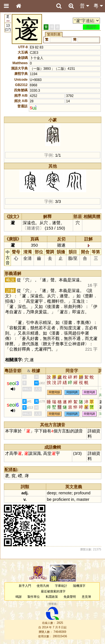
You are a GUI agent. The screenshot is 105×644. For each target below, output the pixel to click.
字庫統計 (61, 586)
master (83, 499)
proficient (61, 499)
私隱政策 (52, 597)
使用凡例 (43, 586)
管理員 (53, 604)
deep (52, 493)
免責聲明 (70, 597)
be (49, 499)
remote (65, 493)
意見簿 (86, 597)
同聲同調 (89, 392)
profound (82, 493)
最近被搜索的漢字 (53, 591)
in (73, 499)
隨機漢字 (79, 586)
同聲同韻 (54, 392)
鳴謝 (18, 597)
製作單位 (34, 597)
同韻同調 (72, 392)
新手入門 (25, 586)
